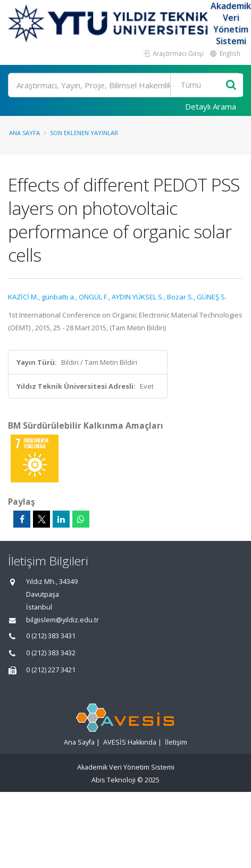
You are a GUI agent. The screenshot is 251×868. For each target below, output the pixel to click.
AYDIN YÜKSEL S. (138, 297)
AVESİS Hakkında (130, 742)
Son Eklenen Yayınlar (84, 133)
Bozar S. (180, 297)
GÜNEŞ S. (212, 297)
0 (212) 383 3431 (51, 636)
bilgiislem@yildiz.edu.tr (62, 620)
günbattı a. (58, 297)
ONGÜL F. (94, 297)
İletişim (176, 742)
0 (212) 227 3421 (51, 670)
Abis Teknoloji (114, 780)
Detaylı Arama (211, 106)
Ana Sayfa (24, 133)
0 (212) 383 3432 (51, 653)
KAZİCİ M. (23, 297)
